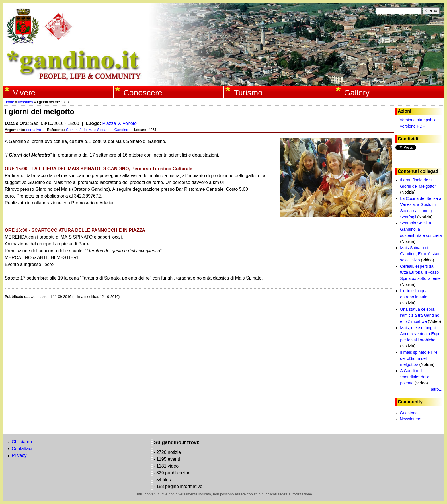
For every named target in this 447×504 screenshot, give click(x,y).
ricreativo (25, 102)
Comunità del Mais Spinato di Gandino (97, 130)
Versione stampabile (418, 120)
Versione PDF (412, 126)
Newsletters (410, 419)
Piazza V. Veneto (120, 123)
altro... (437, 389)
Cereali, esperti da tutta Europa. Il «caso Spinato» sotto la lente (420, 272)
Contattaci (22, 449)
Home (9, 102)
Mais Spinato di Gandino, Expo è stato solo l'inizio (420, 254)
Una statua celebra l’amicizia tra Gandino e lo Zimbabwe (420, 315)
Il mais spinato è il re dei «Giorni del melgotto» (419, 358)
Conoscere (143, 93)
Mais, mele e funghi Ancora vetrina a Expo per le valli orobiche (420, 334)
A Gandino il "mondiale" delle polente (415, 377)
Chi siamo (22, 442)
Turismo (248, 93)
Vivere (24, 93)
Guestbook (410, 413)
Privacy (19, 455)
